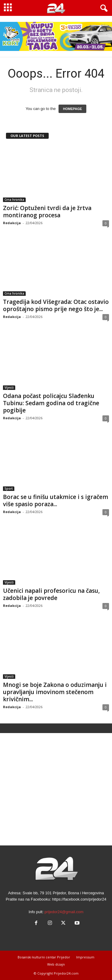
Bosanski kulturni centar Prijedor (44, 957)
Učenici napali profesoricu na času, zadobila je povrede (51, 594)
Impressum (85, 957)
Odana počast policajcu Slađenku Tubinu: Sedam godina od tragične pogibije (51, 403)
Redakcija (12, 223)
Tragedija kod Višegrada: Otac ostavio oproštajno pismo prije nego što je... (56, 305)
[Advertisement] (56, 789)
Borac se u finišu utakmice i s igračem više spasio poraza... (56, 500)
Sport (9, 489)
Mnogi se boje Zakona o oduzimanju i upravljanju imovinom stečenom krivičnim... (55, 692)
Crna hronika (14, 200)
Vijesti (9, 388)
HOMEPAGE (72, 109)
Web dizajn (56, 964)
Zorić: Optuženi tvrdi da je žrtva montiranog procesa (47, 212)
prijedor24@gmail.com (64, 912)
